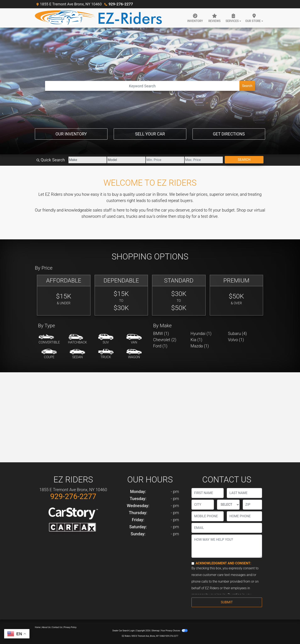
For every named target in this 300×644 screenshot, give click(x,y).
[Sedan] (77, 354)
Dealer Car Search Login (124, 631)
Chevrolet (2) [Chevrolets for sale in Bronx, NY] (165, 340)
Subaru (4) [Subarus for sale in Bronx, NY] (237, 334)
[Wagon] (134, 354)
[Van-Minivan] (134, 339)
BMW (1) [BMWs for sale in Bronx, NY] (161, 334)
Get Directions (229, 134)
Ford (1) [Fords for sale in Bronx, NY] (160, 346)
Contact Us (57, 627)
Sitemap (155, 631)
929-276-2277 (121, 4)
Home (38, 627)
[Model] (126, 160)
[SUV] (106, 339)
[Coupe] (49, 354)
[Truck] (106, 354)
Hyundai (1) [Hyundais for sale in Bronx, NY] (201, 334)
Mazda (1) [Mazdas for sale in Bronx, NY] (200, 346)
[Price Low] (165, 160)
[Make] (88, 160)
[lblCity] (203, 505)
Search (247, 86)
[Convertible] (49, 339)
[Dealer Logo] (98, 18)
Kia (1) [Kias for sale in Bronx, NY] (196, 340)
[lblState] (228, 505)
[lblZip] (252, 505)
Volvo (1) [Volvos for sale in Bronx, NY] (236, 340)
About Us (46, 627)
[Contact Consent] (193, 563)
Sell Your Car (150, 134)
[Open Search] (142, 86)
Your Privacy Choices (174, 631)
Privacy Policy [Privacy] (70, 627)
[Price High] (204, 160)
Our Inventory (71, 134)
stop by (184, 216)
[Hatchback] (78, 339)
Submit (227, 602)
